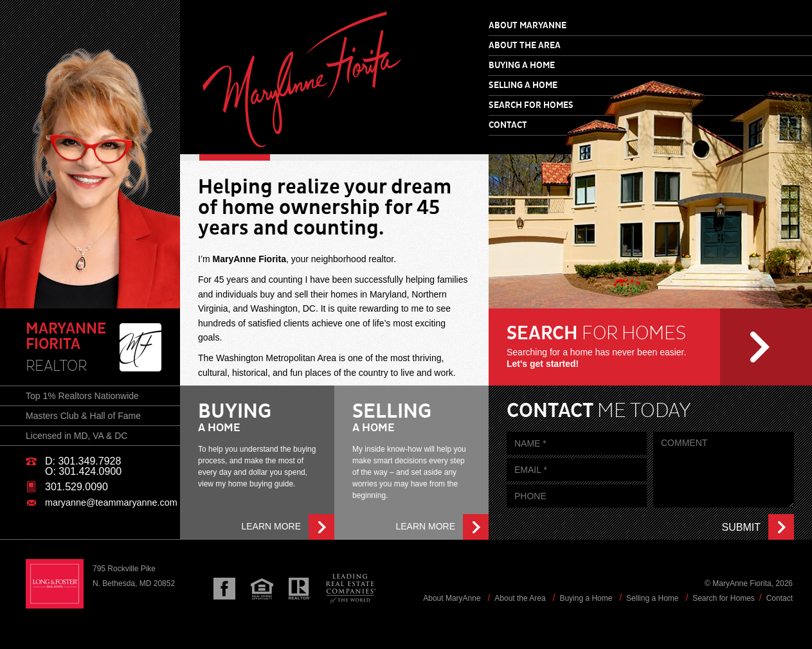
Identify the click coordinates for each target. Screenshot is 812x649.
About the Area (525, 46)
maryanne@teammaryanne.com (111, 502)
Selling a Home (523, 85)
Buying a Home (522, 66)
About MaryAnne (528, 26)
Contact (508, 125)
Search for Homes (531, 105)
